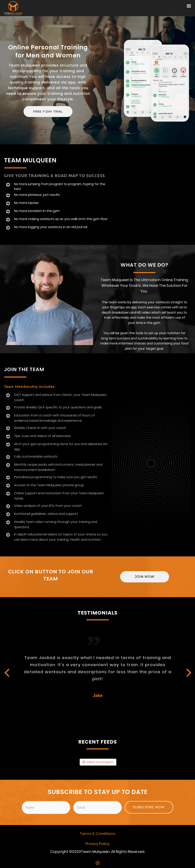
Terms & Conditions (97, 834)
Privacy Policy (97, 844)
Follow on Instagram (98, 762)
